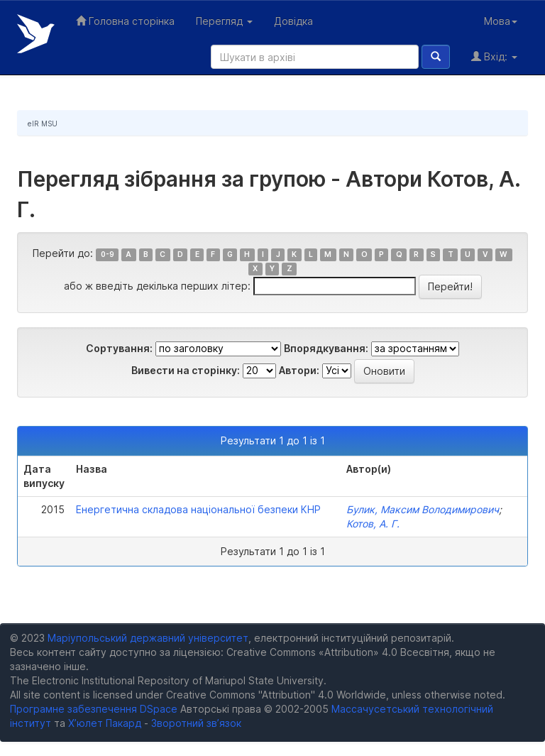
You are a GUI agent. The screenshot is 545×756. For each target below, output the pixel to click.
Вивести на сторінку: (186, 370)
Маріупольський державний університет (148, 638)
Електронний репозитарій (36, 34)
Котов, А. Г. (373, 524)
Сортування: (119, 348)
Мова (501, 21)
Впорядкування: (326, 348)
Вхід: (494, 56)
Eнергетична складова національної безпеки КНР (198, 509)
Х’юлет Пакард (105, 723)
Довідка (293, 21)
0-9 (108, 254)
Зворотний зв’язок (196, 723)
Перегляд (224, 21)
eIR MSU (43, 124)
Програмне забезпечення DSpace (94, 709)
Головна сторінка (125, 21)
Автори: (299, 370)
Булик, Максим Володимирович (423, 509)
